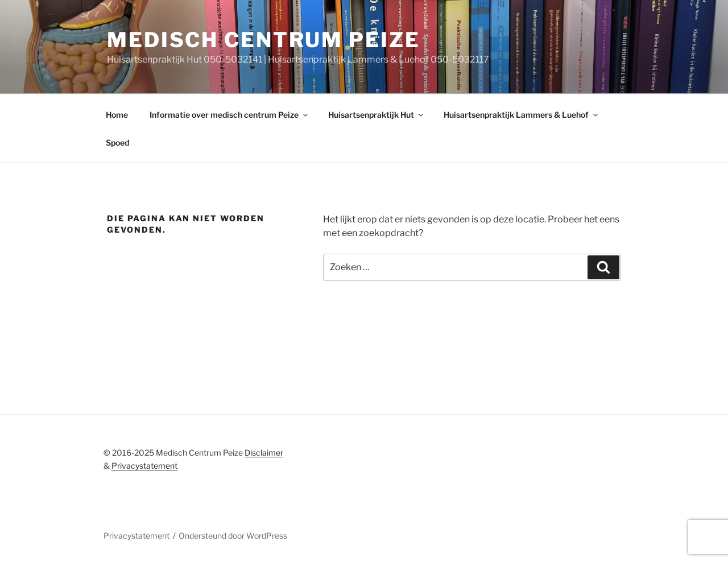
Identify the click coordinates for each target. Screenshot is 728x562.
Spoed (117, 142)
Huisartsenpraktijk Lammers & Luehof (522, 115)
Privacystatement (144, 466)
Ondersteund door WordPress (233, 536)
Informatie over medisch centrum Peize (229, 115)
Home (117, 115)
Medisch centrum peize (263, 40)
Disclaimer (264, 453)
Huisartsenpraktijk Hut (377, 115)
